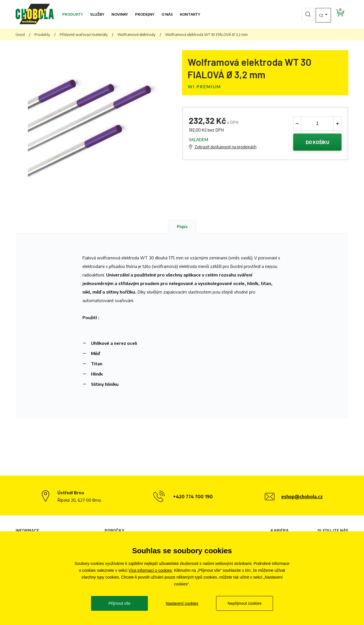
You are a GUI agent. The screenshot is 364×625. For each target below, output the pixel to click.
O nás (167, 14)
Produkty (73, 14)
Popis (182, 227)
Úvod (20, 34)
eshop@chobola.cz (302, 497)
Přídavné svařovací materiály (84, 34)
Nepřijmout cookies (244, 603)
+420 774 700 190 (193, 497)
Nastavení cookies (182, 603)
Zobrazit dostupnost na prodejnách (226, 147)
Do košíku (318, 142)
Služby (97, 14)
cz (306, 14)
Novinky (120, 14)
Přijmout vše (119, 603)
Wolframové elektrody (136, 34)
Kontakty (190, 14)
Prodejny (145, 14)
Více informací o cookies (150, 570)
